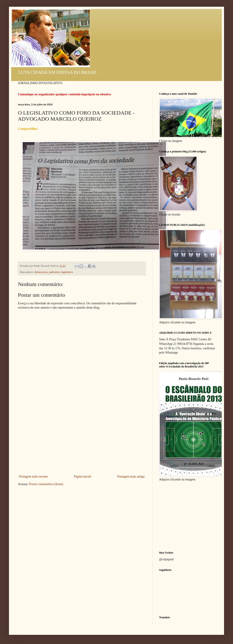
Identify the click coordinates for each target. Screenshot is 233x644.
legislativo (67, 272)
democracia (41, 272)
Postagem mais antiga (131, 477)
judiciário (54, 272)
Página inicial (83, 477)
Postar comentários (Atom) (46, 484)
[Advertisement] (82, 440)
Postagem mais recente (33, 477)
